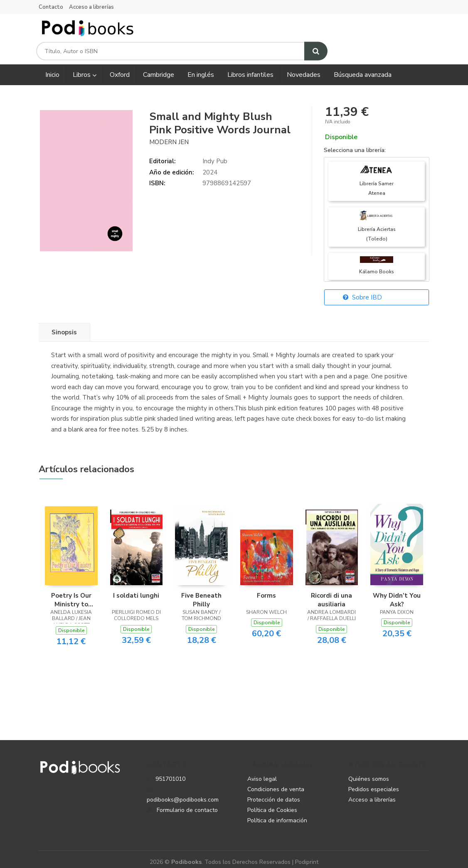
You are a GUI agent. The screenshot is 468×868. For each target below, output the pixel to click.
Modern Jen (169, 135)
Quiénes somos (369, 773)
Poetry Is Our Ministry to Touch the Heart (71, 593)
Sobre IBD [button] (362, 291)
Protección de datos (274, 793)
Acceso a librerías (91, 7)
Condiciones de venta (276, 783)
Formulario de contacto (182, 804)
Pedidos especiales (374, 783)
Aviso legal (262, 773)
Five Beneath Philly (201, 593)
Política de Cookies (272, 804)
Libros (85, 69)
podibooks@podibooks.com (183, 789)
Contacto (51, 7)
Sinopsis (64, 326)
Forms (266, 589)
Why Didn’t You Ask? (397, 593)
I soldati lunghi (136, 589)
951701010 (170, 773)
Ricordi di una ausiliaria (331, 593)
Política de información (277, 814)
